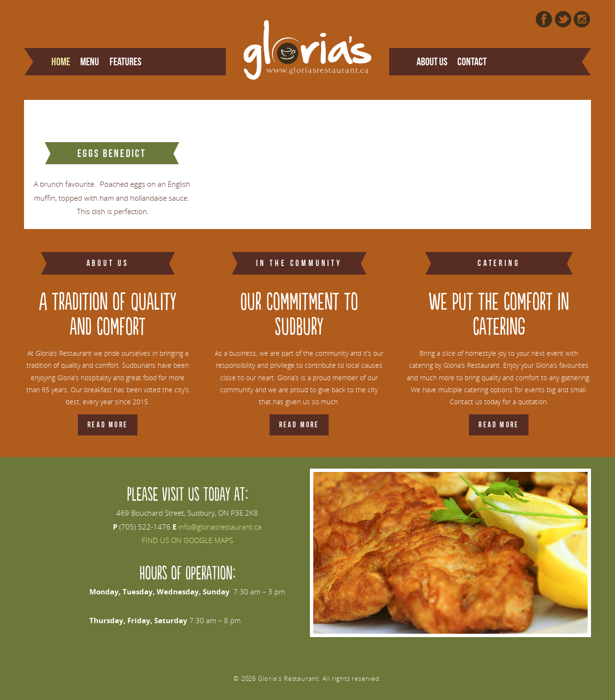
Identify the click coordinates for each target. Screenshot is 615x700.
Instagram (582, 19)
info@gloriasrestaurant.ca (220, 527)
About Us (432, 61)
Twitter (563, 19)
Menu (90, 61)
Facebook (544, 19)
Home (61, 61)
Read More (108, 425)
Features (125, 61)
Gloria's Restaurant (308, 50)
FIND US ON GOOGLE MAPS (187, 540)
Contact (472, 61)
